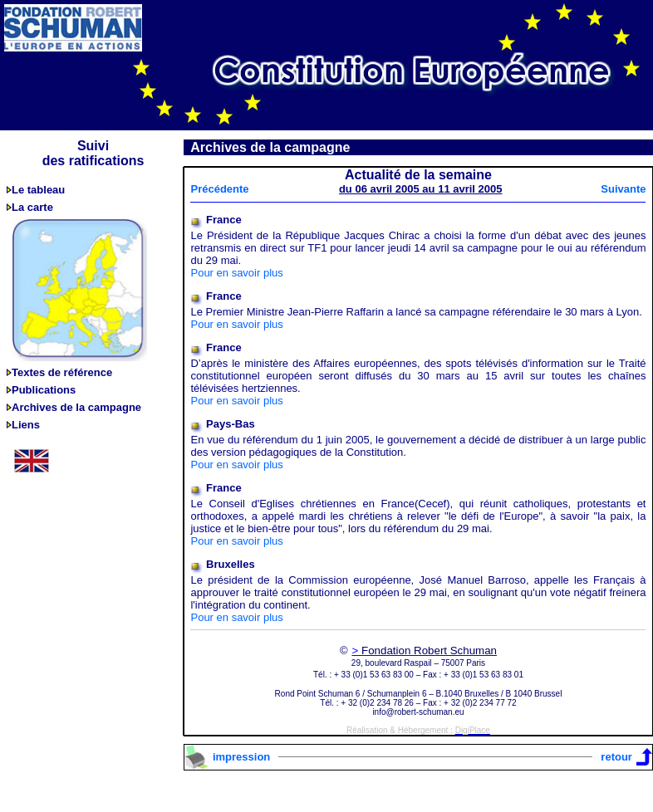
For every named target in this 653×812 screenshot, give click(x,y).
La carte (32, 207)
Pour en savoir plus (236, 273)
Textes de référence (62, 372)
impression (241, 757)
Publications (44, 390)
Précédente (219, 189)
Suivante (623, 189)
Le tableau (38, 190)
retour (616, 757)
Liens (26, 425)
